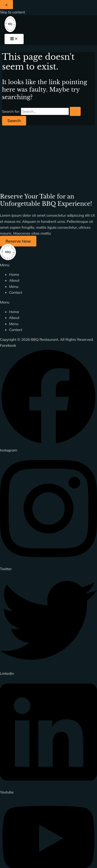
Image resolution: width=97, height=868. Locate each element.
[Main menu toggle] (14, 39)
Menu (14, 286)
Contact (16, 292)
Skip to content (12, 12)
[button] (48, 265)
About (14, 280)
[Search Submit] (75, 111)
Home (14, 274)
